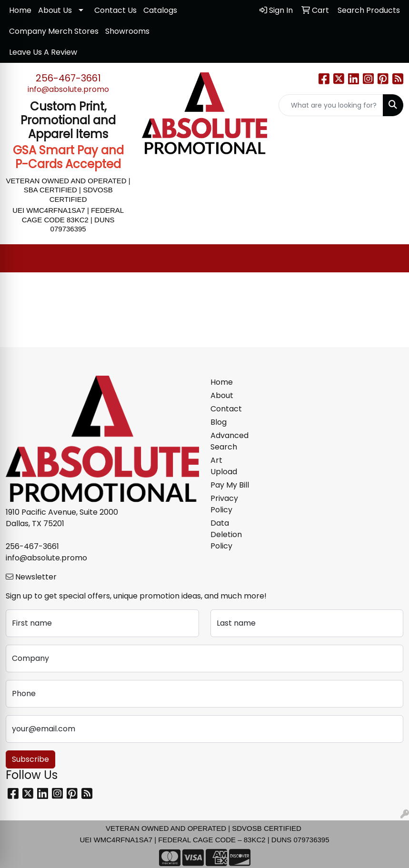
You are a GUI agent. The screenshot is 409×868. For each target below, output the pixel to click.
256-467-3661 (68, 78)
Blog (219, 422)
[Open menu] (390, 259)
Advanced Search (229, 441)
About (222, 395)
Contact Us (115, 10)
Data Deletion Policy (226, 534)
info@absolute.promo (68, 89)
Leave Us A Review (43, 52)
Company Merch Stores (54, 31)
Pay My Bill (230, 485)
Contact (226, 409)
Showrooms (127, 31)
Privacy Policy (224, 504)
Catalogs (160, 10)
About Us (55, 10)
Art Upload (224, 466)
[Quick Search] (331, 105)
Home (20, 10)
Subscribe (30, 759)
